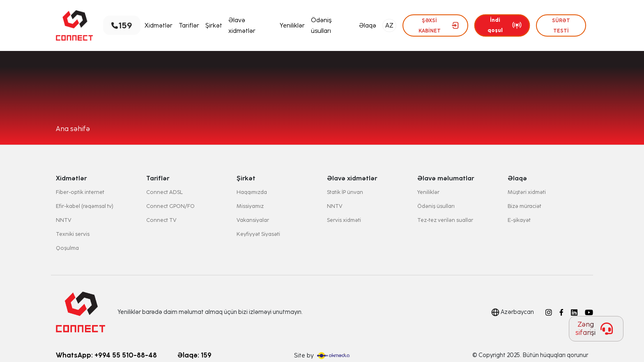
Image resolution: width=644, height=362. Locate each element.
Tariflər (189, 25)
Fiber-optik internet (80, 192)
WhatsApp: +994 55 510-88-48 (106, 355)
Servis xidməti (344, 220)
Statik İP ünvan (345, 192)
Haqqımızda (252, 192)
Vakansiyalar (253, 220)
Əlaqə (368, 25)
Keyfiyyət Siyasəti (258, 234)
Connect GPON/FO (170, 206)
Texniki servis (73, 234)
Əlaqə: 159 (194, 355)
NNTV (64, 220)
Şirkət (214, 25)
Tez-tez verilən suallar (445, 220)
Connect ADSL (164, 192)
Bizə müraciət (524, 206)
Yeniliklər (292, 25)
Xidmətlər (159, 25)
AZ (389, 25)
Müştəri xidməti (527, 192)
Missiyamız (250, 206)
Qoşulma (67, 248)
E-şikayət (519, 220)
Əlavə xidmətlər (242, 25)
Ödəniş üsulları (321, 25)
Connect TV (161, 220)
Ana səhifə (73, 129)
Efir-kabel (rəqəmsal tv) (85, 206)
